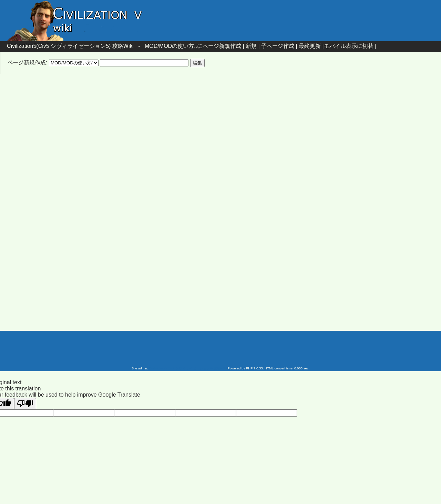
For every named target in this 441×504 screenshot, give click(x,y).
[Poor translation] (25, 404)
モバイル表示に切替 (349, 46)
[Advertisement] (162, 135)
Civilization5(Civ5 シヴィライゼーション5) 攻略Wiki (70, 46)
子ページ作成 (278, 46)
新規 (251, 46)
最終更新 (310, 46)
